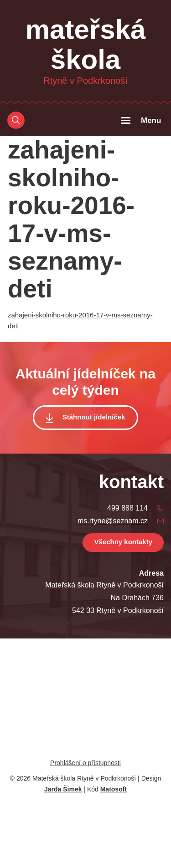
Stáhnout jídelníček (94, 417)
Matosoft (114, 789)
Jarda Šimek (63, 789)
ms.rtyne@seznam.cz (113, 521)
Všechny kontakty (123, 542)
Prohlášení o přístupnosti (85, 763)
